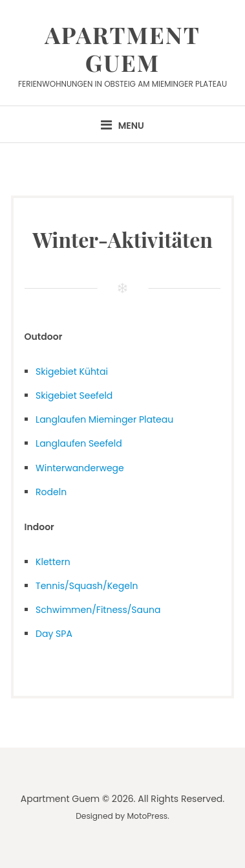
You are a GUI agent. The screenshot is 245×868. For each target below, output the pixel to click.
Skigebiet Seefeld (74, 395)
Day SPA (54, 634)
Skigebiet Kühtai (72, 372)
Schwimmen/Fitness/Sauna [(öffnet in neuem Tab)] (98, 610)
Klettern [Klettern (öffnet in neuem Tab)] (53, 562)
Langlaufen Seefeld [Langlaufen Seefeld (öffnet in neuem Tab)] (79, 443)
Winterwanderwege (80, 468)
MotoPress (148, 816)
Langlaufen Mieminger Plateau (104, 419)
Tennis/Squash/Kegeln (87, 586)
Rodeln (51, 492)
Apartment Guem (122, 48)
